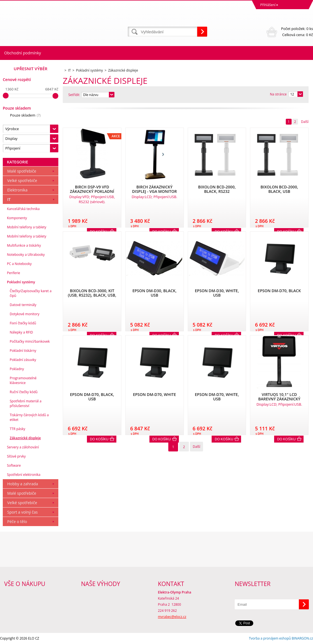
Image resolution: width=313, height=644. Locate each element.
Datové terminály (23, 305)
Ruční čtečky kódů (24, 392)
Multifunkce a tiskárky (24, 245)
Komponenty (17, 218)
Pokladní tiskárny (23, 351)
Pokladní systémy (21, 282)
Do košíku (99, 439)
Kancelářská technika (23, 209)
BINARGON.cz (302, 638)
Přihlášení (268, 5)
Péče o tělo (17, 521)
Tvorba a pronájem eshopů (270, 638)
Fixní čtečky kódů (23, 323)
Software (14, 465)
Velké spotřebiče (22, 180)
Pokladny (17, 369)
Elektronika (17, 190)
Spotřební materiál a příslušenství (26, 403)
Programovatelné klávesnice (23, 380)
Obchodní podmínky (23, 53)
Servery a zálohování (23, 447)
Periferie (13, 273)
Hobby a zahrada (23, 484)
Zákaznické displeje (25, 438)
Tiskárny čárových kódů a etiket (29, 417)
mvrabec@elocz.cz (172, 617)
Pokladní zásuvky (23, 360)
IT (9, 199)
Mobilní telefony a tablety (27, 227)
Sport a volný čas (22, 512)
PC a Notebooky (19, 264)
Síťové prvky (16, 456)
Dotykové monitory (25, 314)
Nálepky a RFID (21, 332)
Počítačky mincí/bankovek (30, 341)
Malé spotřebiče (22, 171)
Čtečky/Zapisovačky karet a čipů (31, 293)
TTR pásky (17, 429)
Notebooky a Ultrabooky (26, 255)
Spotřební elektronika (24, 475)
